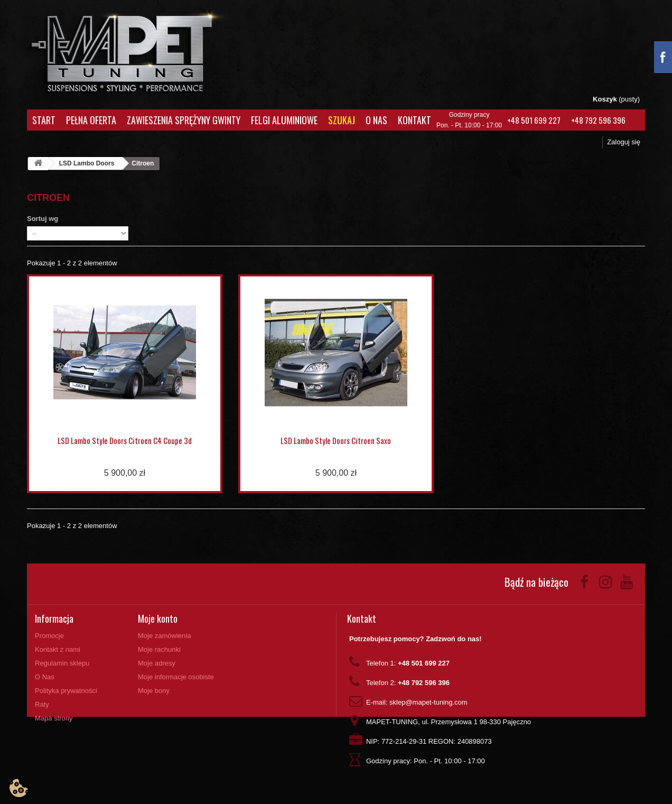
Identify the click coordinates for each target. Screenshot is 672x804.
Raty (42, 704)
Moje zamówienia (164, 636)
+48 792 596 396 (598, 120)
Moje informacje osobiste (176, 677)
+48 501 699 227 (534, 120)
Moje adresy (157, 663)
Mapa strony (54, 718)
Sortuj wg (43, 219)
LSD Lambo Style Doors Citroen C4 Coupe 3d (125, 440)
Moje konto (158, 618)
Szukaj (342, 120)
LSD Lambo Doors (87, 163)
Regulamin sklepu (62, 663)
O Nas (376, 120)
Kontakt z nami (58, 649)
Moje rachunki (159, 649)
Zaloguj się (624, 142)
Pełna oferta (91, 120)
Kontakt (414, 120)
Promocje (49, 636)
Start (44, 120)
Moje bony (154, 691)
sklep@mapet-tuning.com (428, 702)
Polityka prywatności (66, 691)
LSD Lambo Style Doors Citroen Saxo (336, 440)
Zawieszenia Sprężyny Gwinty (184, 120)
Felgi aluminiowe (284, 120)
